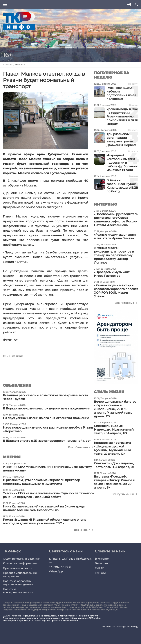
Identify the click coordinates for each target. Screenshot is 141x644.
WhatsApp (56, 572)
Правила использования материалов (20, 575)
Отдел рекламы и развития (22, 559)
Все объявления (79, 447)
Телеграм (101, 563)
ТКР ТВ (100, 568)
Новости (20, 65)
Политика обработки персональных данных (18, 583)
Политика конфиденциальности (18, 591)
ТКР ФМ (100, 573)
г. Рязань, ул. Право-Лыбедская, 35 (70, 560)
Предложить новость (17, 568)
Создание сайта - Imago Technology (120, 627)
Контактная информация (20, 563)
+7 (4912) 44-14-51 (60, 567)
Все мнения (82, 530)
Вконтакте (102, 559)
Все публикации (123, 494)
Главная (7, 65)
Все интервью (124, 303)
